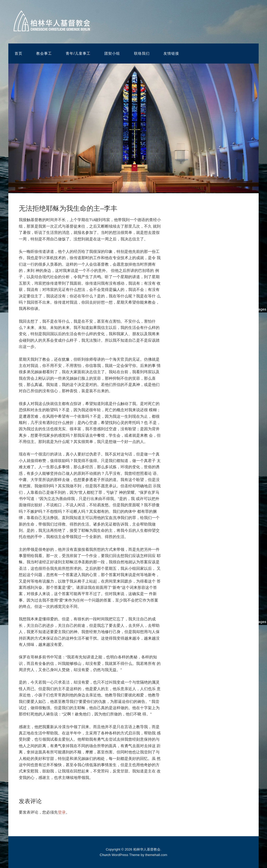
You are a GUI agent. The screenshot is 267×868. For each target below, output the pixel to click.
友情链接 (171, 53)
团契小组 (112, 53)
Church (105, 855)
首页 (19, 53)
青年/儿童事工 (78, 53)
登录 (62, 812)
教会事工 (44, 53)
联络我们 (142, 53)
